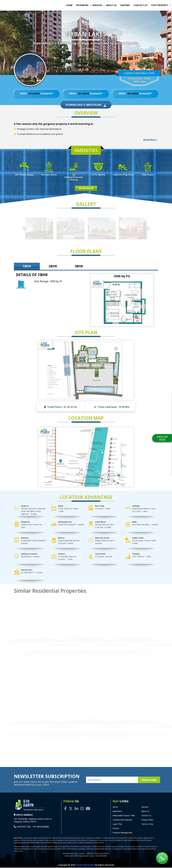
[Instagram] (82, 806)
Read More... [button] (151, 140)
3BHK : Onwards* (135, 94)
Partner (125, 5)
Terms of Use (147, 824)
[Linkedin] (76, 806)
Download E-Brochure (86, 105)
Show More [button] (86, 189)
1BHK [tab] (27, 266)
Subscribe (149, 780)
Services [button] (97, 5)
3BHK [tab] (79, 266)
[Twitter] (71, 806)
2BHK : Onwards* (86, 94)
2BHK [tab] (53, 266)
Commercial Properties (123, 820)
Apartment (117, 812)
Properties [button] (82, 5)
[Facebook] (65, 806)
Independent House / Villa (124, 816)
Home (69, 5)
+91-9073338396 (41, 827)
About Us (111, 5)
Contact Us (140, 5)
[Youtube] (88, 806)
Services (145, 807)
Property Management (123, 833)
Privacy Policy (147, 820)
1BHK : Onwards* (37, 94)
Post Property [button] (160, 5)
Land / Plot (117, 824)
